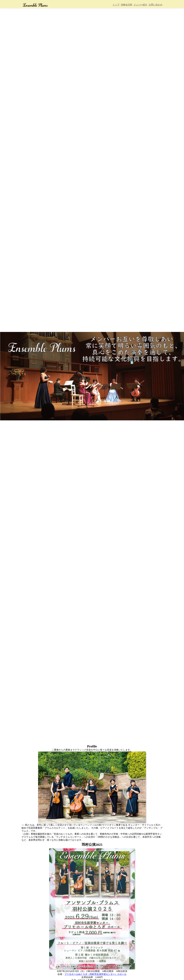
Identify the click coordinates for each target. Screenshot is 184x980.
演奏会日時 (126, 5)
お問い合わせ (156, 5)
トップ (116, 5)
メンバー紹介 (140, 5)
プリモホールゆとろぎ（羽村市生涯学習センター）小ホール (95, 974)
